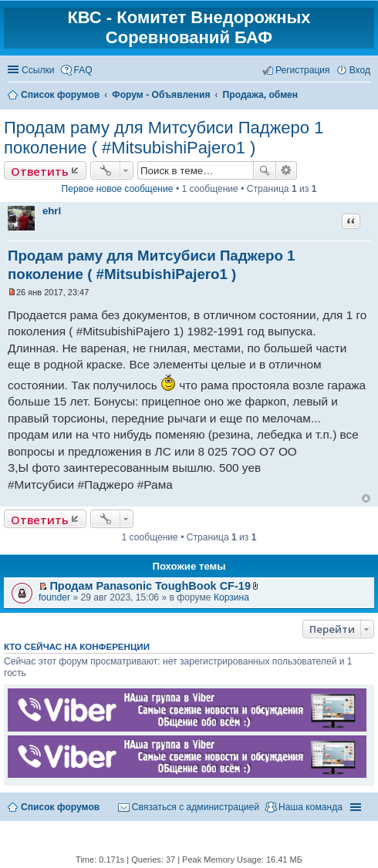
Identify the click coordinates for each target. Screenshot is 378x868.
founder (54, 597)
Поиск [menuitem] (365, 96)
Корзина (231, 597)
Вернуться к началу (366, 498)
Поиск (265, 170)
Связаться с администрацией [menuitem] (196, 807)
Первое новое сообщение (118, 189)
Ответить (40, 171)
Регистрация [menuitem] (303, 70)
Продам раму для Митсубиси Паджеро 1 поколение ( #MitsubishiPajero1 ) (164, 138)
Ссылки (38, 70)
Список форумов (60, 807)
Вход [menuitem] (360, 70)
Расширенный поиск (287, 170)
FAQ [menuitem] (83, 70)
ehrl (52, 211)
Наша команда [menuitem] (310, 807)
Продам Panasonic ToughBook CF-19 (150, 586)
